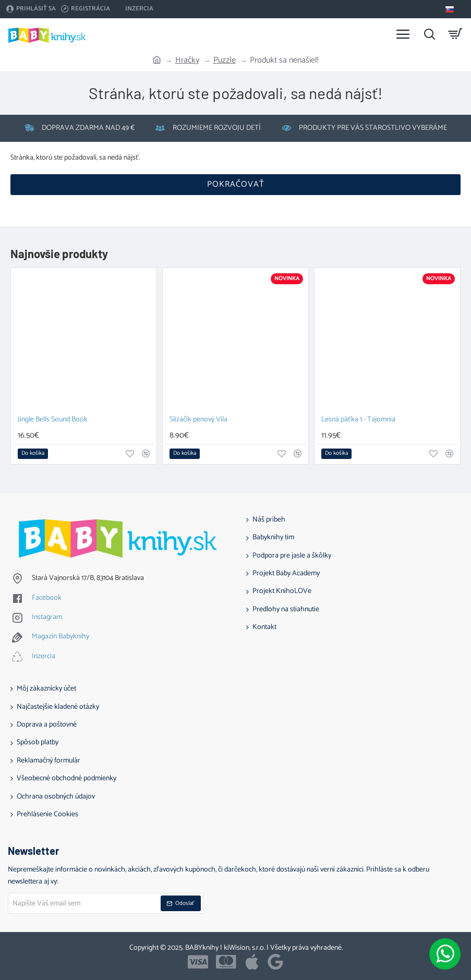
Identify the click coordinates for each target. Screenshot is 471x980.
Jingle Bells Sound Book (53, 420)
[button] (33, 454)
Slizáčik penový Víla (198, 420)
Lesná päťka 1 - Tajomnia (358, 420)
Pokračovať (236, 184)
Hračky (187, 61)
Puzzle (225, 61)
